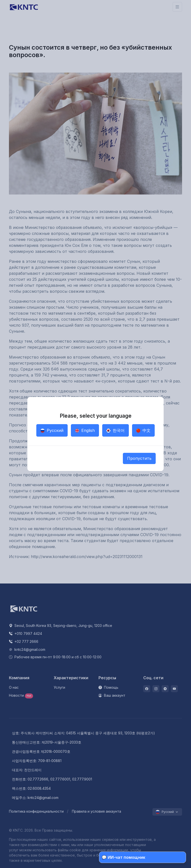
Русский (52, 430)
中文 (143, 430)
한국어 (116, 430)
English (85, 430)
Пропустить (139, 458)
